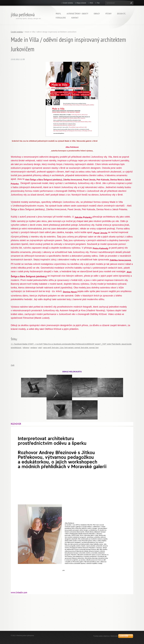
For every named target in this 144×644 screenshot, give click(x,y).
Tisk (98, 3)
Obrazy (97, 14)
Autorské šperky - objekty (77, 14)
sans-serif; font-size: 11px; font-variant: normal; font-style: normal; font (71, 348)
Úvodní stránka (68, 3)
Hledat (131, 3)
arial (40, 348)
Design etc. (121, 14)
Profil (58, 14)
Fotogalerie (61, 18)
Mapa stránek (81, 3)
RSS (91, 3)
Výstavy (108, 14)
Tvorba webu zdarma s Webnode (105, 636)
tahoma (26, 348)
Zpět (13, 365)
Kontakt (75, 18)
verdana (34, 348)
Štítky (14, 339)
